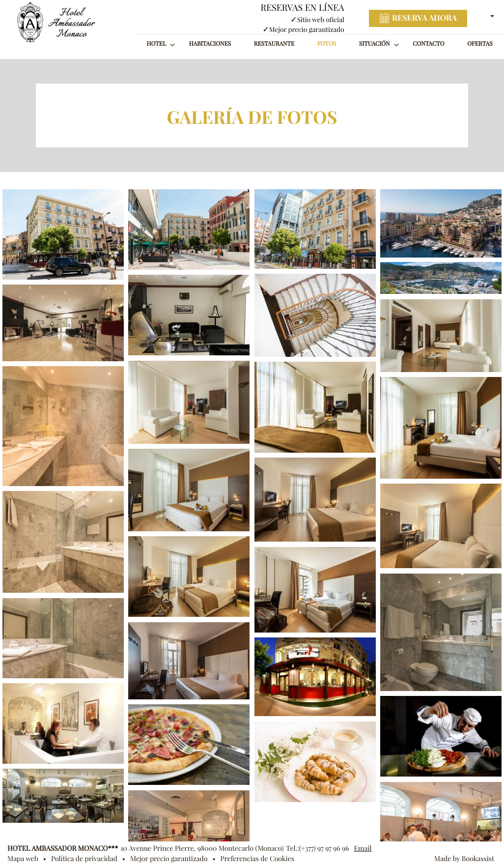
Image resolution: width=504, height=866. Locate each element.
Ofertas (480, 44)
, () (202, 848)
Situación (375, 44)
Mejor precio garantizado (169, 859)
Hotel (157, 44)
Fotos (327, 44)
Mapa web (23, 859)
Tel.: (317, 848)
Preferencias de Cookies (257, 859)
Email (363, 848)
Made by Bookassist (464, 859)
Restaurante (274, 44)
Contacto (428, 44)
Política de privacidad (84, 859)
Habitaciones (210, 44)
